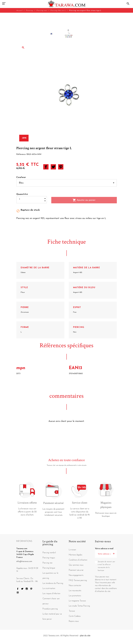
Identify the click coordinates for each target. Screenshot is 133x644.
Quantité (22, 194)
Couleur (21, 177)
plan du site (85, 636)
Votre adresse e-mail (104, 549)
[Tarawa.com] (66, 4)
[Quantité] (32, 199)
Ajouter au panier (84, 200)
